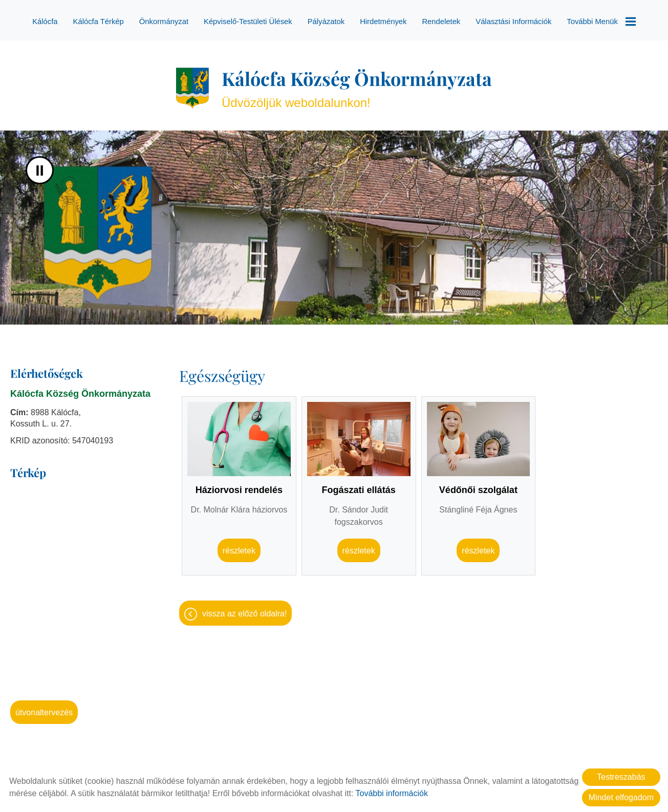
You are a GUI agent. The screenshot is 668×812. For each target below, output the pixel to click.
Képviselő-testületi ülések (248, 22)
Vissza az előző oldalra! (244, 608)
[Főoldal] (192, 83)
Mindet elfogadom (621, 797)
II (40, 165)
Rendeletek (441, 22)
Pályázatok (326, 22)
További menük (601, 22)
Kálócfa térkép (99, 22)
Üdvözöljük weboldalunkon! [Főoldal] (357, 83)
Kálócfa (45, 22)
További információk (391, 793)
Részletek (239, 546)
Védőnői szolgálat (478, 485)
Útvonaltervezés (44, 707)
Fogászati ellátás (359, 485)
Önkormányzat (164, 22)
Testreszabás (621, 777)
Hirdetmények (383, 22)
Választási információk (513, 22)
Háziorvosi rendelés (239, 485)
